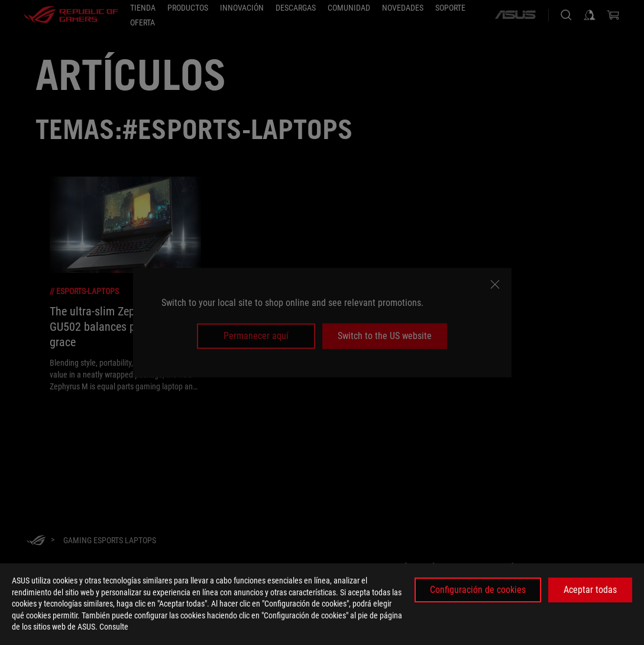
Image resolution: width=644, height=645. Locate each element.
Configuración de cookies (478, 590)
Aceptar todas (590, 590)
